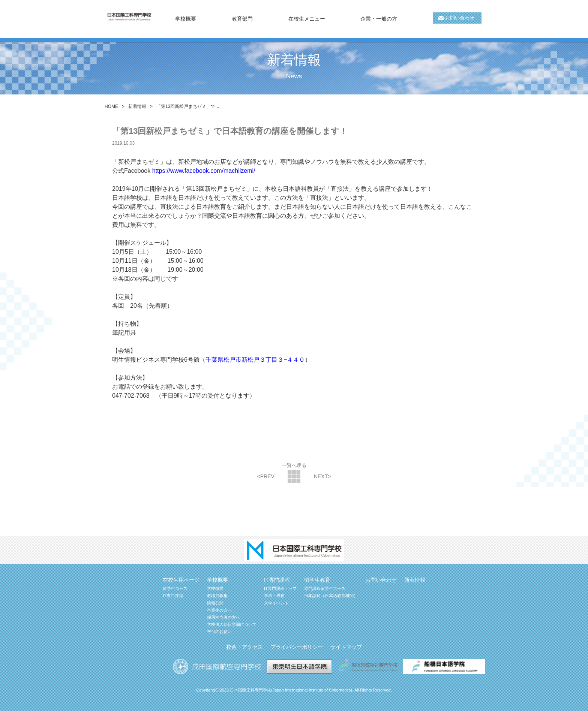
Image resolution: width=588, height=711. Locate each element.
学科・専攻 (274, 596)
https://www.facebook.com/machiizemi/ (204, 171)
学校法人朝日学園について (232, 624)
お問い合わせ (460, 18)
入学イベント (276, 603)
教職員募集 (217, 596)
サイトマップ (346, 647)
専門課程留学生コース (325, 588)
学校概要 (215, 588)
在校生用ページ (181, 580)
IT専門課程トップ (280, 588)
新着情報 (137, 106)
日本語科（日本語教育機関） (331, 596)
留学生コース (175, 588)
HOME (111, 106)
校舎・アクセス (244, 647)
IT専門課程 (173, 596)
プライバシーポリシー (297, 647)
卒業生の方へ (219, 610)
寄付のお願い (219, 632)
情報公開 (215, 603)
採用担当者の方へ (223, 617)
